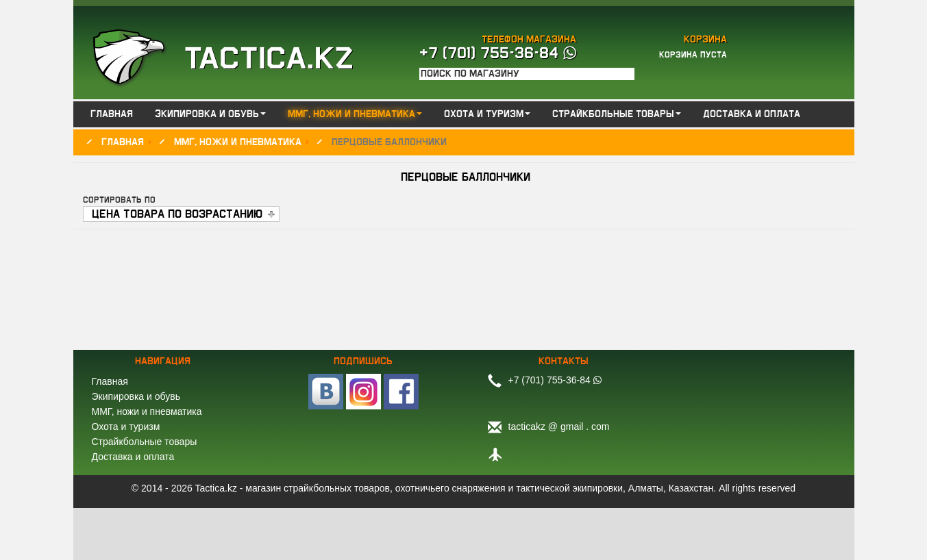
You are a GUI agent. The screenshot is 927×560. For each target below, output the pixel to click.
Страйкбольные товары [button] (617, 114)
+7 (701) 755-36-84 (498, 53)
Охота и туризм (126, 427)
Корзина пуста (693, 55)
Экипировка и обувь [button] (210, 114)
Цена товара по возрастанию (177, 214)
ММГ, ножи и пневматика (147, 411)
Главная (112, 114)
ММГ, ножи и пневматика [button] (355, 114)
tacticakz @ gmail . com (559, 427)
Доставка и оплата (752, 114)
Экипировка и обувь (136, 396)
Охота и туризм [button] (487, 114)
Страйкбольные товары (145, 442)
